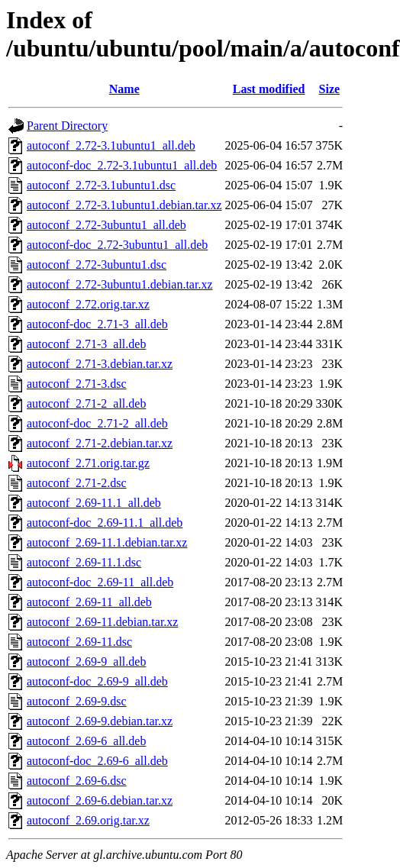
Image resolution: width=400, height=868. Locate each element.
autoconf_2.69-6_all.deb (86, 741)
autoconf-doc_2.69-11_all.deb (100, 582)
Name (124, 89)
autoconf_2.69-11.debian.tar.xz (102, 622)
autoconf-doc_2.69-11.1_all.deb (105, 523)
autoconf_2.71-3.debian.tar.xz (100, 364)
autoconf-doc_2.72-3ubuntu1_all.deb (117, 245)
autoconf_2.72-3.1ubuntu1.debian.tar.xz (124, 205)
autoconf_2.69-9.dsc (77, 701)
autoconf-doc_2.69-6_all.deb (97, 761)
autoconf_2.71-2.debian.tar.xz (100, 443)
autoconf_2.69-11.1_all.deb (94, 503)
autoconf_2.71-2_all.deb (86, 403)
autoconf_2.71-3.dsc (77, 384)
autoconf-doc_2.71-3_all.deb (97, 324)
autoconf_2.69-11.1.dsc (84, 562)
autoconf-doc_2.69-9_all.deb (97, 681)
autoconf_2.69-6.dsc (77, 781)
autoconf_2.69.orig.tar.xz (88, 820)
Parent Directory (67, 126)
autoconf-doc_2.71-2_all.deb (97, 423)
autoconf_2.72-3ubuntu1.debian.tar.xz (120, 284)
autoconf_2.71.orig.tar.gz (88, 463)
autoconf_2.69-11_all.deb (89, 602)
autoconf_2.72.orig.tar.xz (88, 304)
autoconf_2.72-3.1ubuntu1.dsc (101, 185)
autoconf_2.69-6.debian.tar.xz (100, 800)
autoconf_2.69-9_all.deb (86, 661)
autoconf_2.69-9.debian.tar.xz (100, 721)
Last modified (269, 89)
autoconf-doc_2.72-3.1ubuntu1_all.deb (122, 165)
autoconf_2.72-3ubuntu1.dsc (97, 265)
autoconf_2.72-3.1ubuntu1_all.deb (111, 145)
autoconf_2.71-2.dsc (77, 483)
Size (330, 89)
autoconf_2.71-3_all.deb (86, 344)
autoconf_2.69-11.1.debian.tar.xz (107, 542)
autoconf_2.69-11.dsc (79, 642)
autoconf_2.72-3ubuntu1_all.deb (106, 225)
